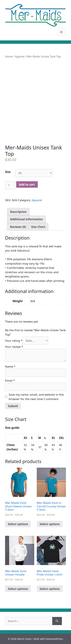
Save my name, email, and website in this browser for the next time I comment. (36, 397)
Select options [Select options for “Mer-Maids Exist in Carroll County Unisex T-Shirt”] (50, 524)
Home (9, 56)
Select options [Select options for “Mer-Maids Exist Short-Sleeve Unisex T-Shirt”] (18, 524)
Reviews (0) (18, 227)
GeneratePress (54, 639)
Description (18, 212)
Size (8, 172)
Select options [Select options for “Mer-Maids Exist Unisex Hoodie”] (18, 589)
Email (10, 380)
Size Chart (38, 227)
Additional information (26, 219)
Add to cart (27, 185)
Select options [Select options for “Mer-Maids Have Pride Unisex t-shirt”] (50, 589)
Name (10, 366)
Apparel (20, 56)
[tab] (18, 212)
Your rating (14, 341)
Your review (14, 347)
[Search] (57, 621)
